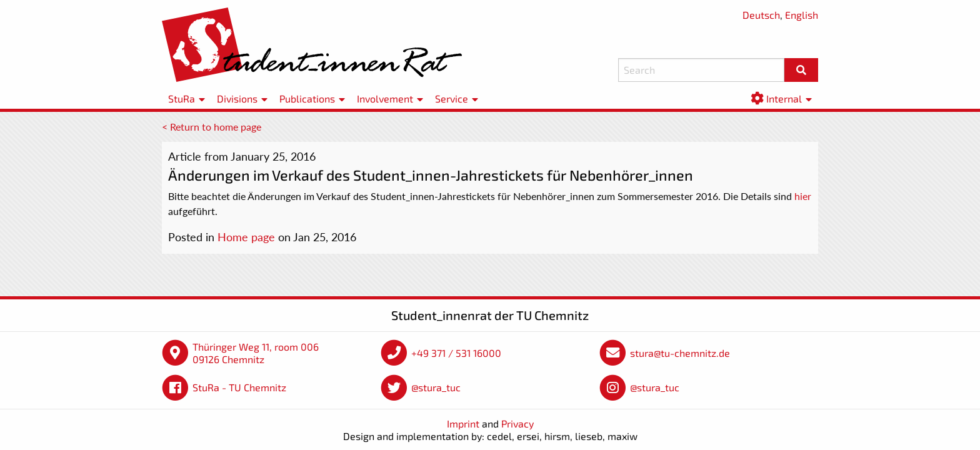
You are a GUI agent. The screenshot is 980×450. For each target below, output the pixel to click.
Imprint (463, 423)
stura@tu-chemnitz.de (680, 353)
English (802, 15)
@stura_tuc (436, 387)
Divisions (237, 98)
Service (452, 98)
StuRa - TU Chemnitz (239, 387)
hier (803, 196)
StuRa (182, 98)
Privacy (517, 423)
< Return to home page (212, 127)
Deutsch (761, 15)
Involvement (385, 98)
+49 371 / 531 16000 (456, 353)
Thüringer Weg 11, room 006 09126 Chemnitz (256, 353)
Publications (307, 98)
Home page (246, 237)
